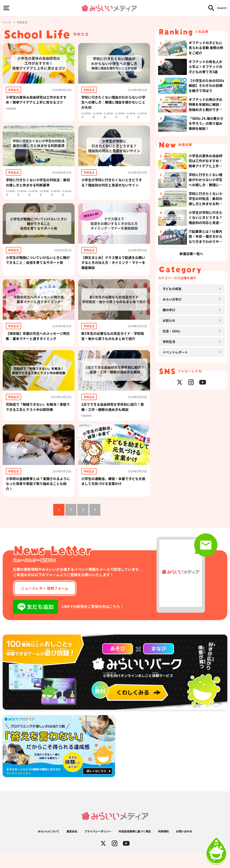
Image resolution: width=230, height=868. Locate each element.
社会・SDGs (171, 401)
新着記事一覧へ (191, 311)
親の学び (169, 380)
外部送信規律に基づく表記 (135, 846)
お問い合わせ (184, 846)
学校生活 (169, 412)
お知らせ (169, 391)
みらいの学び (172, 370)
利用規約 (164, 846)
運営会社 (72, 846)
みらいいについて (49, 846)
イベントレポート (175, 423)
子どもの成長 (172, 359)
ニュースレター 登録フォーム (45, 603)
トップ (7, 22)
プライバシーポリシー (98, 846)
